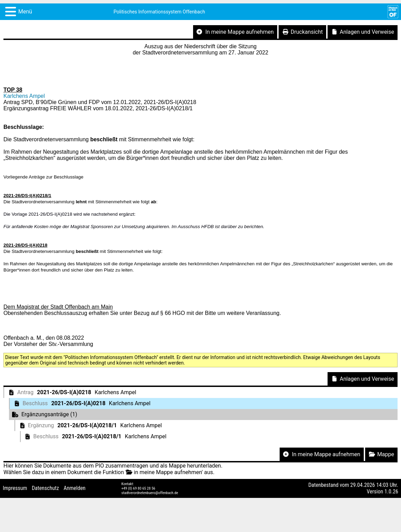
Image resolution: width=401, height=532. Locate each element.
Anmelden (75, 488)
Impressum (15, 488)
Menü (25, 12)
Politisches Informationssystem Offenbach (159, 12)
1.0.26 (391, 492)
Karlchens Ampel (24, 96)
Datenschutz (45, 488)
